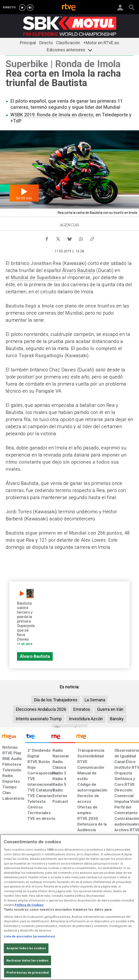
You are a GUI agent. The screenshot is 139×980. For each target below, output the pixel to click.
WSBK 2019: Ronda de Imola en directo (52, 115)
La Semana (95, 700)
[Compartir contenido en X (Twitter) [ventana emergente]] (58, 238)
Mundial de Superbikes (36, 277)
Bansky (117, 719)
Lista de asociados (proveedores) (29, 936)
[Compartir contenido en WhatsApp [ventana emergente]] (81, 238)
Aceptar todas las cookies (26, 948)
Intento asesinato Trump (39, 719)
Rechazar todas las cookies (27, 960)
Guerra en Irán (110, 709)
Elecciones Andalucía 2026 (41, 709)
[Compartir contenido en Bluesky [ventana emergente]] (69, 238)
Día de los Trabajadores (56, 700)
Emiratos (82, 709)
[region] (69, 907)
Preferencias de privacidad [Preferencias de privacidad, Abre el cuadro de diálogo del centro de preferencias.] (28, 973)
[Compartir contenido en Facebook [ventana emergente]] (47, 238)
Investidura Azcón (86, 719)
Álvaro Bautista (79, 270)
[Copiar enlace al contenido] (92, 238)
